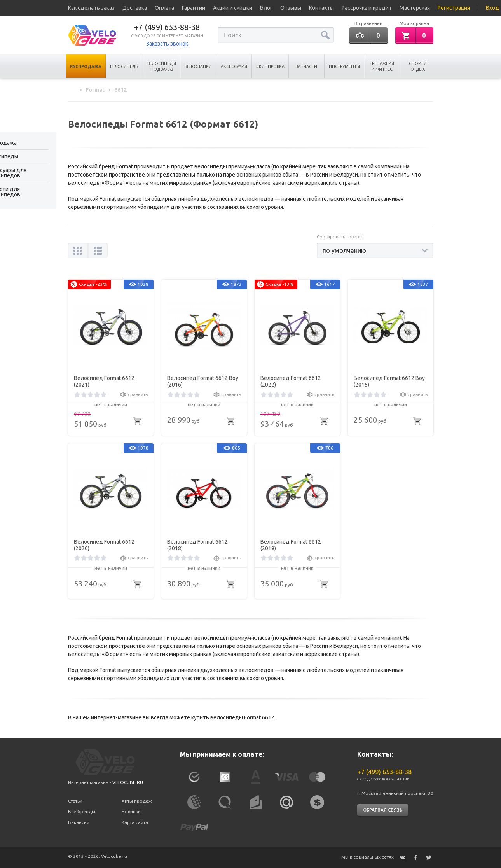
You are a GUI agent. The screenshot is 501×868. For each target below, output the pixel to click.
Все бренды (82, 811)
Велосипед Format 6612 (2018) (197, 545)
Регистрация (454, 8)
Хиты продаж (137, 801)
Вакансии (79, 822)
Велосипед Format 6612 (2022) (291, 381)
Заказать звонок (167, 44)
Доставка (135, 8)
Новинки (131, 811)
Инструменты (344, 66)
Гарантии (194, 8)
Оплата (164, 8)
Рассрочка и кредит (367, 8)
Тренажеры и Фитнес (382, 66)
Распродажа (86, 66)
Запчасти (306, 66)
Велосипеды (124, 66)
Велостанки (198, 66)
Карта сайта (135, 822)
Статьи (75, 801)
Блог (266, 8)
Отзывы (291, 8)
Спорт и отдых (418, 66)
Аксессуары (234, 66)
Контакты (321, 8)
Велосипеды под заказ (162, 66)
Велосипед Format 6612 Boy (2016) (203, 381)
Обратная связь (383, 810)
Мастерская (415, 8)
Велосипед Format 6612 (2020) (104, 545)
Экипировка (270, 66)
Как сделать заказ (91, 8)
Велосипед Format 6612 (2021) (104, 381)
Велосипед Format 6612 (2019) (291, 545)
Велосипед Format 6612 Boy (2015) (389, 381)
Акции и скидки (233, 8)
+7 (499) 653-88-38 (167, 27)
